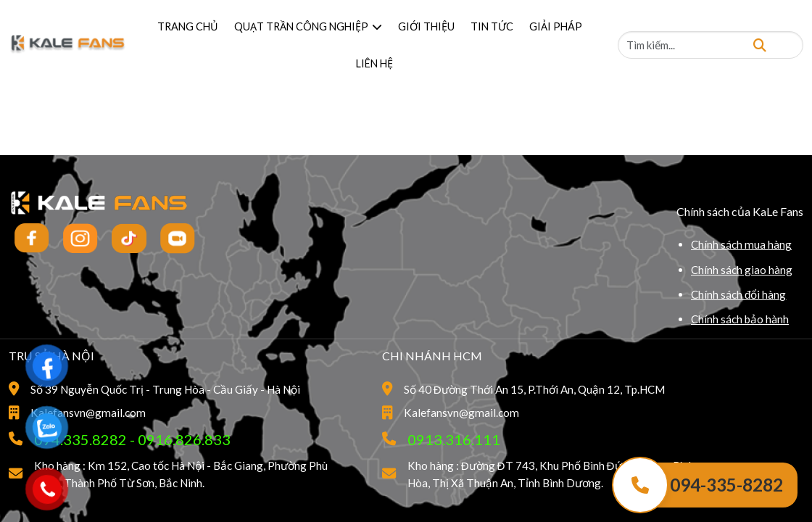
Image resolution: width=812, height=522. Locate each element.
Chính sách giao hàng (742, 270)
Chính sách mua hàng (741, 244)
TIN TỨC (492, 26)
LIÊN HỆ (374, 63)
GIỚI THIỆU (426, 26)
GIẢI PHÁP (556, 26)
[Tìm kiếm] (760, 45)
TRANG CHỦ (188, 26)
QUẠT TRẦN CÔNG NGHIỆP (308, 26)
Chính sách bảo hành (740, 319)
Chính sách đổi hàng (738, 294)
